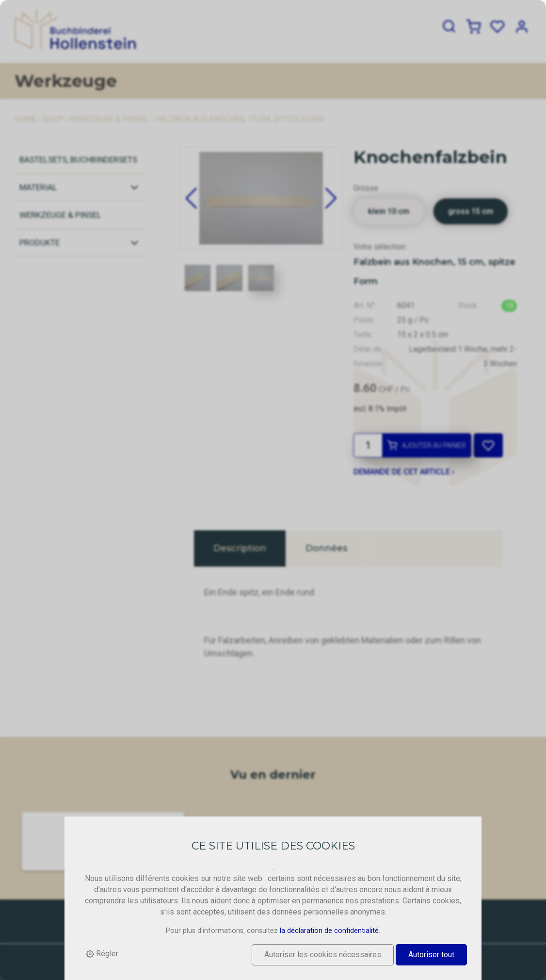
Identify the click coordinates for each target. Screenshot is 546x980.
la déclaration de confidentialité (329, 931)
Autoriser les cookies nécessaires (323, 955)
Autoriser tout (431, 955)
